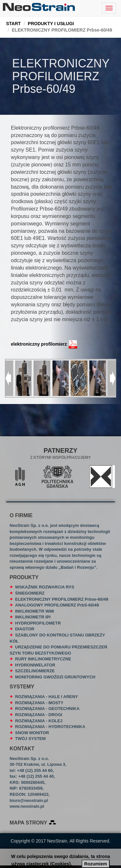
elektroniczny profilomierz (39, 344)
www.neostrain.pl (27, 806)
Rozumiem (96, 864)
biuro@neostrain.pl (29, 800)
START (14, 24)
